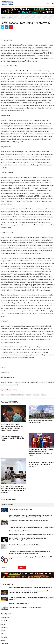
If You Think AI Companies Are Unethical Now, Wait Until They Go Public (12, 438)
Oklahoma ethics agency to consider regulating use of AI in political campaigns (41, 464)
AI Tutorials (4, 637)
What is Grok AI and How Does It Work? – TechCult (24, 545)
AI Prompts (4, 634)
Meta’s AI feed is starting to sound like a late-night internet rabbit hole (30, 588)
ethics (29, 395)
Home (4, 17)
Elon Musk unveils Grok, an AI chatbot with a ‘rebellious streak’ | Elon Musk (32, 527)
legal (43, 395)
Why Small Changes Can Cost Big (19, 604)
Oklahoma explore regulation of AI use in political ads (25, 607)
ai (7, 395)
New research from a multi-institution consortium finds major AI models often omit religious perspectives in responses (31, 592)
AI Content (4, 621)
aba (2, 395)
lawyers (36, 395)
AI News (3, 631)
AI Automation (5, 618)
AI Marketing (4, 627)
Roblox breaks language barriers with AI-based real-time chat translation (31, 534)
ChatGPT (3, 641)
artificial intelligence (17, 395)
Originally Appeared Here (9, 390)
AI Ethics (10, 17)
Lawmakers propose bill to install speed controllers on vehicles (28, 521)
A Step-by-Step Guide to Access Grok (20, 509)
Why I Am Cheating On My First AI (19, 531)
